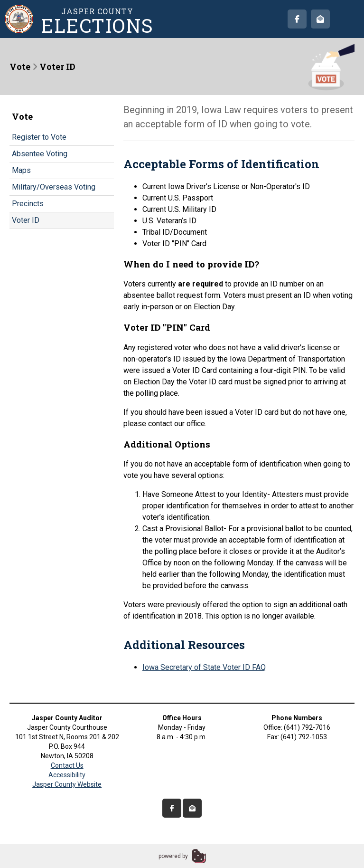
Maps (21, 170)
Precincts (28, 204)
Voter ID (26, 220)
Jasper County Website (67, 784)
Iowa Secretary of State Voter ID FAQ (204, 667)
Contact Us (67, 765)
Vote (20, 67)
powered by (173, 856)
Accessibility (67, 775)
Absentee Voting (40, 154)
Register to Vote (39, 137)
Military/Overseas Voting (54, 187)
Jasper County (97, 21)
